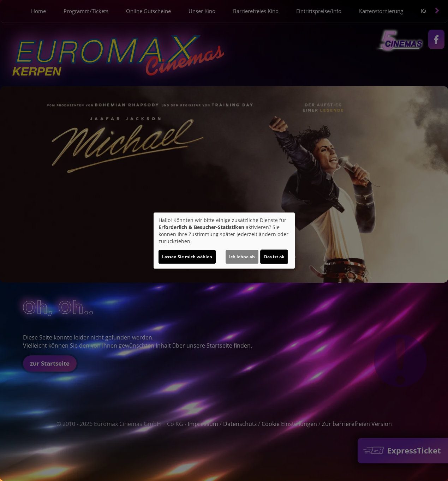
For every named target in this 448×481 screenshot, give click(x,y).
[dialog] (224, 241)
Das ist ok (274, 257)
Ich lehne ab (242, 257)
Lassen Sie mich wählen (187, 257)
